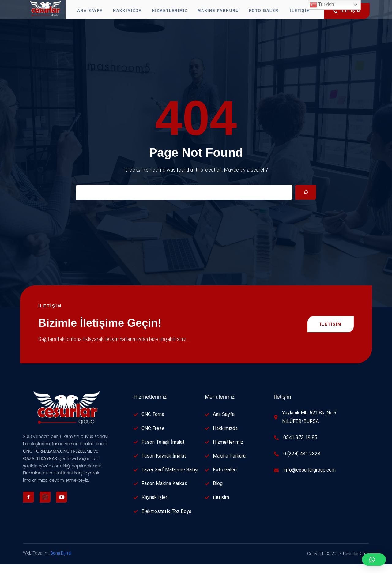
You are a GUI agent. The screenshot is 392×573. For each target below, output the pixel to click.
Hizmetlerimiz (170, 14)
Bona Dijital (61, 562)
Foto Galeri (269, 14)
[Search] (306, 201)
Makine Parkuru (220, 14)
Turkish (322, 5)
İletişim (307, 14)
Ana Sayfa (86, 14)
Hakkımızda (125, 14)
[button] (374, 560)
